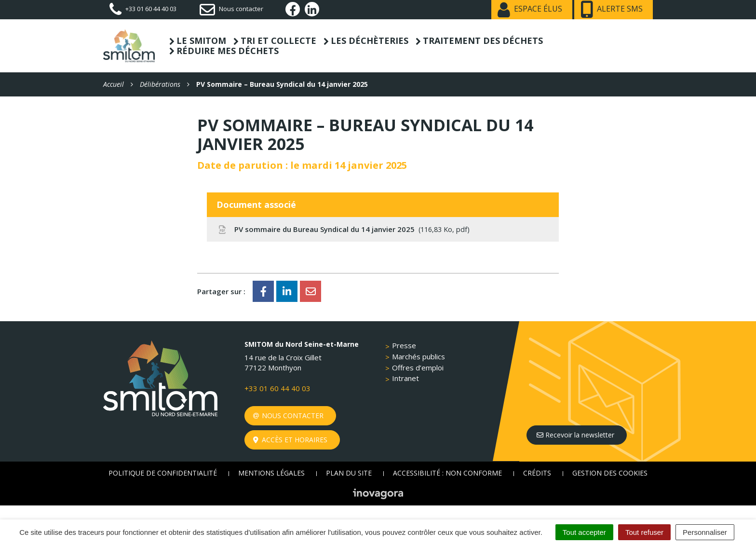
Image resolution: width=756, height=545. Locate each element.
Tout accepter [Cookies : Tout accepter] (584, 532)
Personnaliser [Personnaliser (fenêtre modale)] (705, 532)
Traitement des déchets (483, 41)
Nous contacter (289, 416)
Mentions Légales (271, 473)
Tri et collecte (278, 41)
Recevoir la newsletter (575, 435)
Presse (404, 345)
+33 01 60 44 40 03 (277, 388)
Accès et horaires (290, 440)
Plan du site (349, 473)
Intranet (405, 378)
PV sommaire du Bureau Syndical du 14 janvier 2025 (343, 229)
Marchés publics (418, 356)
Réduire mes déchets (228, 51)
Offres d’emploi (418, 368)
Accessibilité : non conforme (447, 473)
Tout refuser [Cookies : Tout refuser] (644, 532)
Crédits (537, 473)
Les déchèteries (370, 41)
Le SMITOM (201, 41)
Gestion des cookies (610, 473)
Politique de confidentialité (163, 473)
